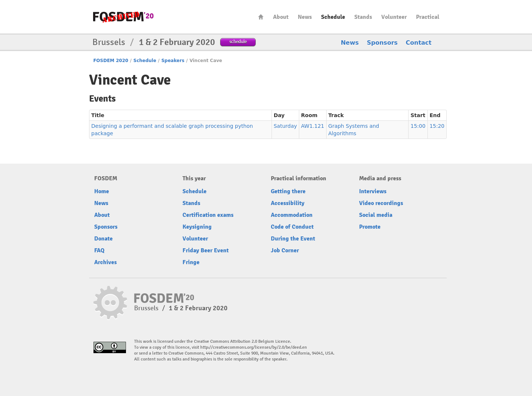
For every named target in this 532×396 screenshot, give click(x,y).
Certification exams (208, 215)
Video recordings (381, 203)
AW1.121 (313, 126)
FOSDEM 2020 (111, 61)
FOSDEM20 (123, 17)
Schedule (333, 17)
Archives (105, 262)
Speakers (173, 61)
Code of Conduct (292, 227)
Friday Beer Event (206, 250)
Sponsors (382, 43)
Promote (370, 227)
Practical (428, 17)
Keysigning (197, 227)
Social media (376, 215)
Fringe (191, 262)
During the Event (293, 239)
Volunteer (394, 17)
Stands (363, 17)
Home (261, 17)
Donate (103, 239)
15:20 (437, 126)
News (305, 17)
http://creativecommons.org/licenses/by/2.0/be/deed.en (254, 347)
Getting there (288, 191)
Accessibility (288, 203)
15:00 (418, 126)
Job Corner (285, 250)
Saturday (285, 126)
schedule (238, 42)
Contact (419, 43)
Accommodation (292, 215)
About (281, 17)
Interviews (373, 191)
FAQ (99, 250)
